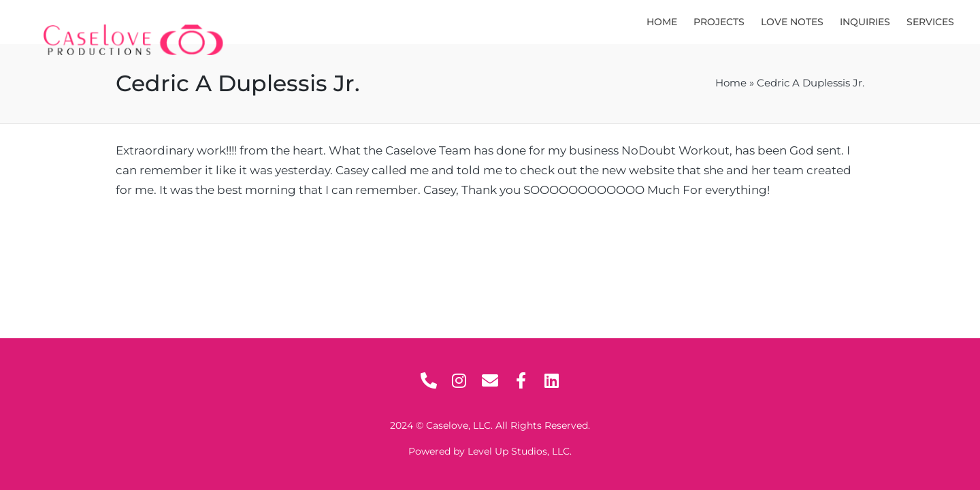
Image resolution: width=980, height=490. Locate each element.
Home (731, 83)
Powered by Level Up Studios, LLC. (490, 451)
